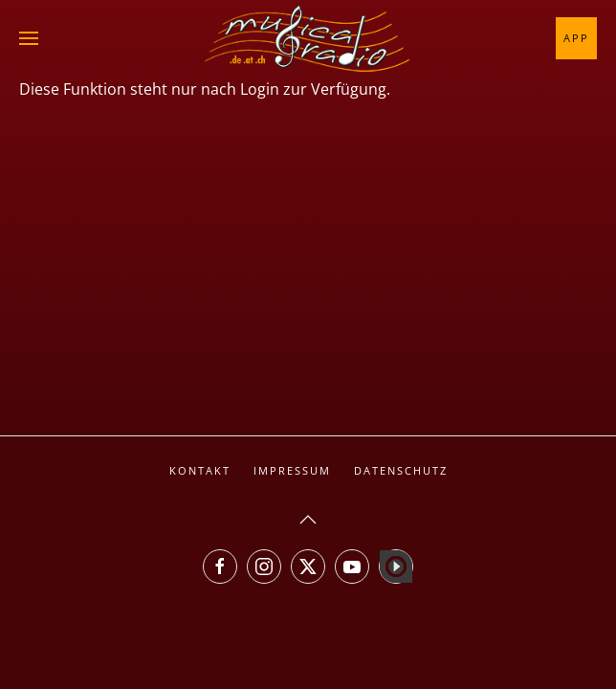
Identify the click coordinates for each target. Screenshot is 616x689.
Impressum (292, 470)
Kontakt (200, 470)
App (576, 38)
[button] (29, 38)
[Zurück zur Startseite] (308, 38)
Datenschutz (401, 470)
